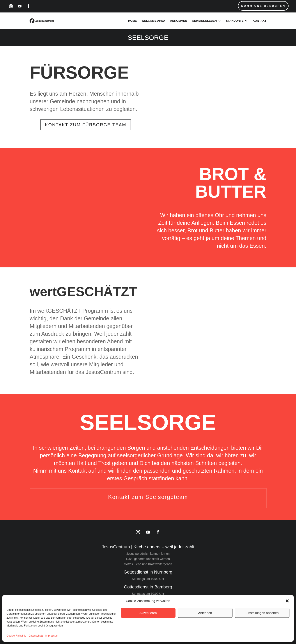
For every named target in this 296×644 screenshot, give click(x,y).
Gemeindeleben (204, 21)
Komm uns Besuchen (263, 6)
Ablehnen (205, 613)
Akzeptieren (148, 613)
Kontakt (260, 21)
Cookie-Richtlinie (16, 636)
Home (132, 21)
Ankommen (179, 21)
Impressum (52, 636)
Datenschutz (36, 636)
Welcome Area (153, 21)
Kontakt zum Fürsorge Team (86, 125)
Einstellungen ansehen (262, 613)
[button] (287, 601)
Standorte (235, 21)
